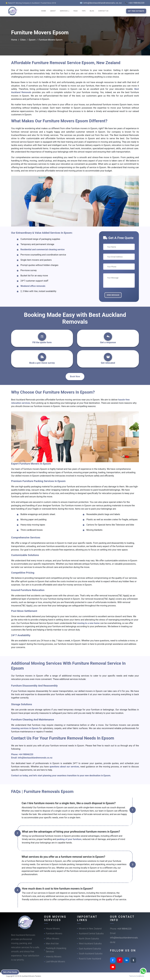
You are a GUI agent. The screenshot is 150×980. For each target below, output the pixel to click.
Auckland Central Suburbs (91, 934)
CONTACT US (103, 11)
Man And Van (52, 944)
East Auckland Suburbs (90, 949)
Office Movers (53, 939)
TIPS (84, 11)
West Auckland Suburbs (90, 944)
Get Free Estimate (136, 11)
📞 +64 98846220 (135, 3)
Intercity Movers (54, 957)
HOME (44, 11)
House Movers (53, 929)
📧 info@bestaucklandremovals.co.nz (101, 3)
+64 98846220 (26, 754)
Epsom (32, 40)
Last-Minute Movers (55, 962)
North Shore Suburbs (89, 939)
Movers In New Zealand (90, 929)
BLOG (92, 11)
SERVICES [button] (64, 11)
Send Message (113, 295)
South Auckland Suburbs (91, 954)
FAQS (76, 11)
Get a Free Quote (11, 972)
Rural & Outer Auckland (90, 959)
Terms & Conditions (137, 976)
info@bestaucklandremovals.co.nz (35, 758)
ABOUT (53, 11)
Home (14, 40)
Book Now (75, 376)
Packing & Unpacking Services (56, 950)
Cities (23, 40)
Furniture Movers (54, 934)
